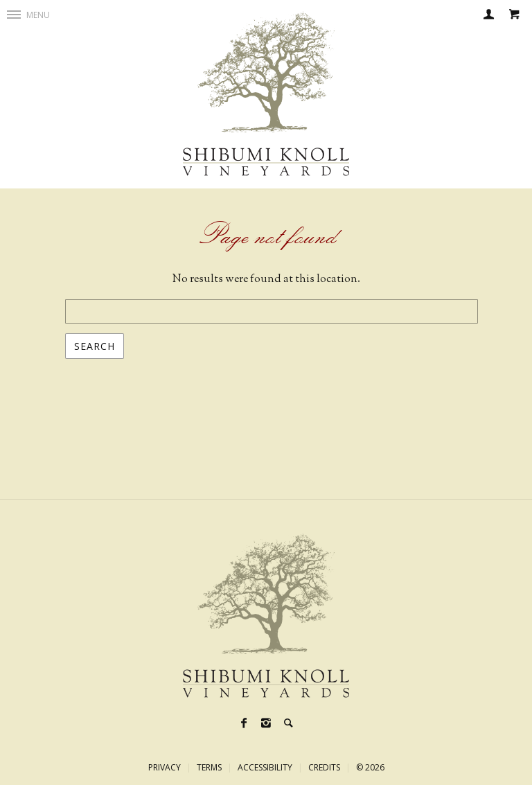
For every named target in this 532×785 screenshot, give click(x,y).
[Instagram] (266, 725)
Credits (324, 767)
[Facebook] (243, 725)
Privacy (165, 767)
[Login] (489, 16)
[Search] (288, 725)
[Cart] (514, 16)
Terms (209, 767)
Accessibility (265, 767)
